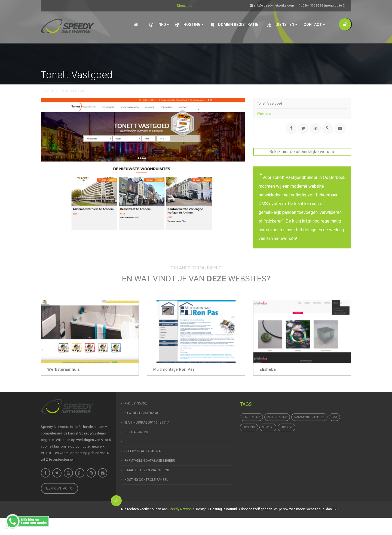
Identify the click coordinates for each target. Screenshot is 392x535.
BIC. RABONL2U (136, 432)
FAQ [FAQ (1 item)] (334, 417)
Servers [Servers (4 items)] (268, 427)
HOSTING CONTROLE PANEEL (146, 480)
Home (49, 90)
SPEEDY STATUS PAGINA (143, 451)
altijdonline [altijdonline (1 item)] (277, 417)
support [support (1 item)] (287, 427)
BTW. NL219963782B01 (142, 413)
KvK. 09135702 (136, 403)
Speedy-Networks (181, 509)
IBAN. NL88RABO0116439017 (147, 422)
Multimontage (174, 369)
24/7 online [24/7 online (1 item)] (251, 417)
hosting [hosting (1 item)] (249, 427)
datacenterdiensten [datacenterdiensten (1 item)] (309, 417)
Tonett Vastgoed (269, 104)
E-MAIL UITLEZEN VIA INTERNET (148, 470)
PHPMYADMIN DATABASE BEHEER (150, 461)
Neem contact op (59, 488)
